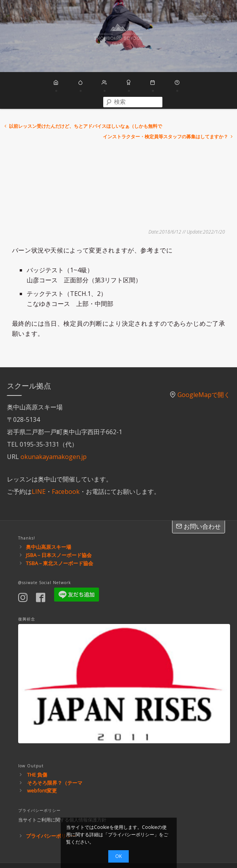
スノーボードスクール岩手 (119, 36)
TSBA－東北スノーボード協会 (60, 537)
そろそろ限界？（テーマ (55, 757)
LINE (39, 466)
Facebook (66, 466)
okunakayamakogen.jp (54, 431)
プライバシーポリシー (51, 810)
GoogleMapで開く (204, 369)
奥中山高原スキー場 (49, 521)
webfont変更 (42, 765)
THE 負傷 (37, 749)
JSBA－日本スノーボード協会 (59, 529)
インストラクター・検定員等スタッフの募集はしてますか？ (168, 111)
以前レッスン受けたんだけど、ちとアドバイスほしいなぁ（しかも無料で (83, 100)
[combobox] (202, 84)
